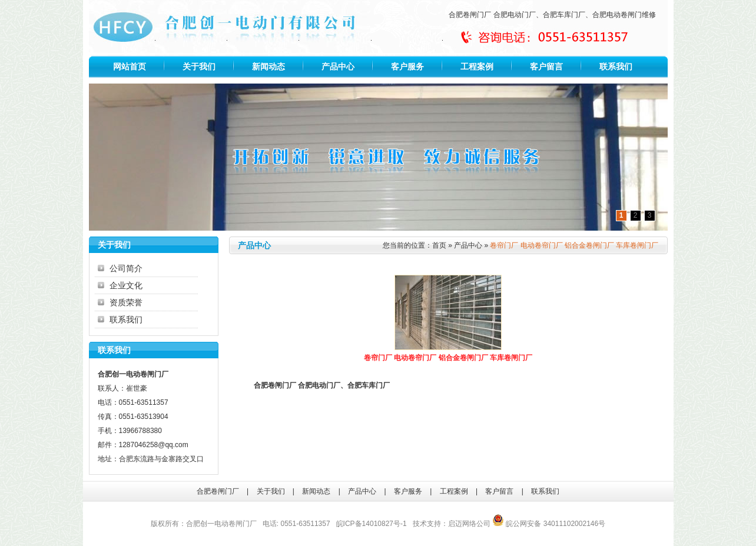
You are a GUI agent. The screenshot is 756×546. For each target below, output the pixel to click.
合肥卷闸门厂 (470, 15)
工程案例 (477, 66)
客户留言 (546, 66)
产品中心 (338, 66)
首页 (439, 245)
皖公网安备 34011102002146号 (549, 524)
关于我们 (199, 66)
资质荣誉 (126, 302)
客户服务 (407, 66)
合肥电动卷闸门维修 (624, 15)
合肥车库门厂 (564, 15)
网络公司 (476, 524)
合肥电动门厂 (515, 15)
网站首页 (130, 66)
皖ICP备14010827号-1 (372, 524)
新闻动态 (268, 66)
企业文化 (126, 285)
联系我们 (616, 66)
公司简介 (126, 268)
